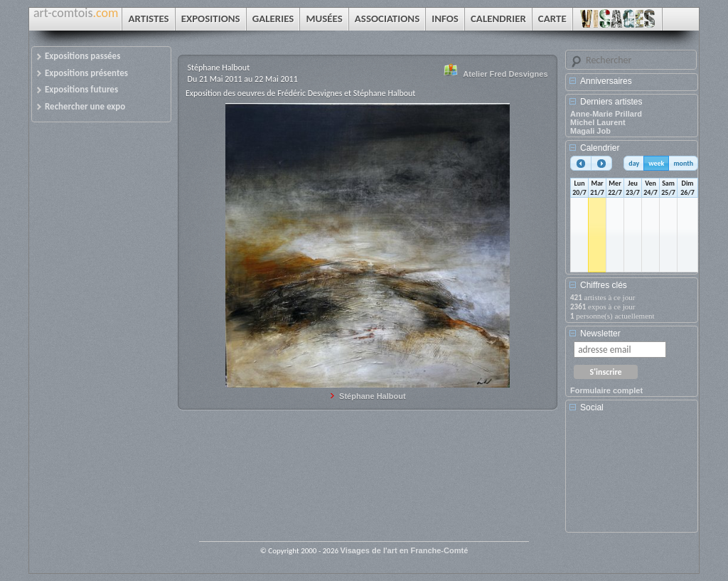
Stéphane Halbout (373, 396)
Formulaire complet (606, 390)
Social (592, 407)
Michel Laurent (598, 122)
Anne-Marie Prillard (606, 114)
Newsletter (600, 334)
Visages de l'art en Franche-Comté (405, 550)
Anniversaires (606, 81)
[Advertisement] (634, 477)
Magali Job (590, 131)
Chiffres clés (604, 285)
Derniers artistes (611, 102)
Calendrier (600, 148)
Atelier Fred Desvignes (505, 74)
